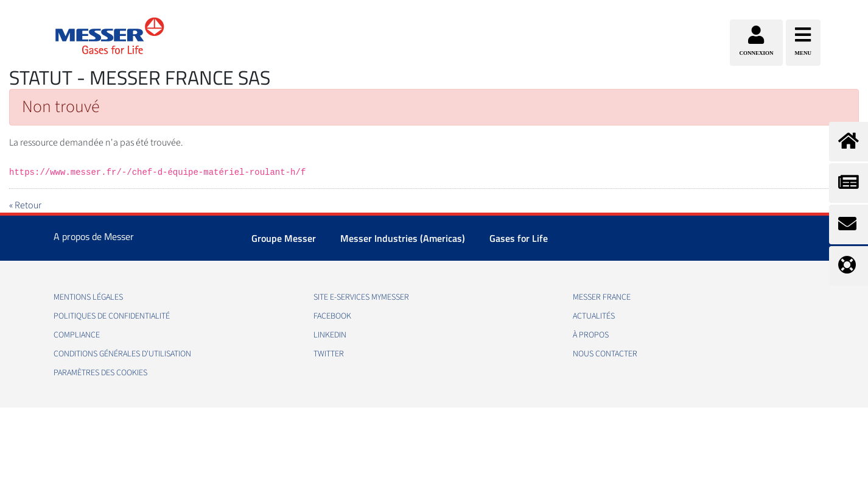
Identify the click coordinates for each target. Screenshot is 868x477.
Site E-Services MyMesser (361, 297)
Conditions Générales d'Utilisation (122, 354)
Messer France (602, 297)
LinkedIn (330, 335)
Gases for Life (519, 238)
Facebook (332, 316)
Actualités (594, 316)
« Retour (25, 205)
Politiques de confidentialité (112, 316)
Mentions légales (88, 297)
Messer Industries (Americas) (403, 238)
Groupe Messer (284, 238)
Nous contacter (605, 354)
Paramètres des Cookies (100, 373)
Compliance (77, 335)
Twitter (329, 354)
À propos (591, 335)
